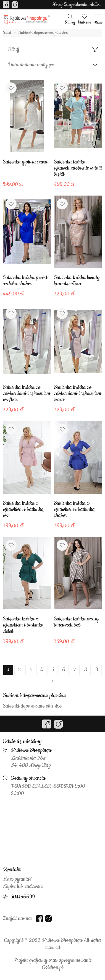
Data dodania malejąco (31, 65)
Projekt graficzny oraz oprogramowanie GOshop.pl (53, 964)
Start (7, 33)
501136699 (23, 897)
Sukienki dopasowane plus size (43, 33)
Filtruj (14, 49)
